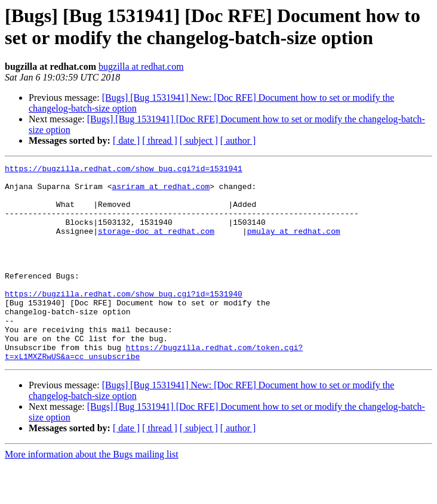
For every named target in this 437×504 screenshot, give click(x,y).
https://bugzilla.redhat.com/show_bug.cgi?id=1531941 (124, 170)
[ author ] (238, 140)
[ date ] (126, 140)
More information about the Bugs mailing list (92, 494)
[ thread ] (160, 140)
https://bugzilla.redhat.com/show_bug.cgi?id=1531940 (124, 320)
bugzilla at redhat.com (141, 67)
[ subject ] (199, 140)
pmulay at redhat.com (294, 245)
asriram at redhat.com (161, 191)
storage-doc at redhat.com (156, 245)
